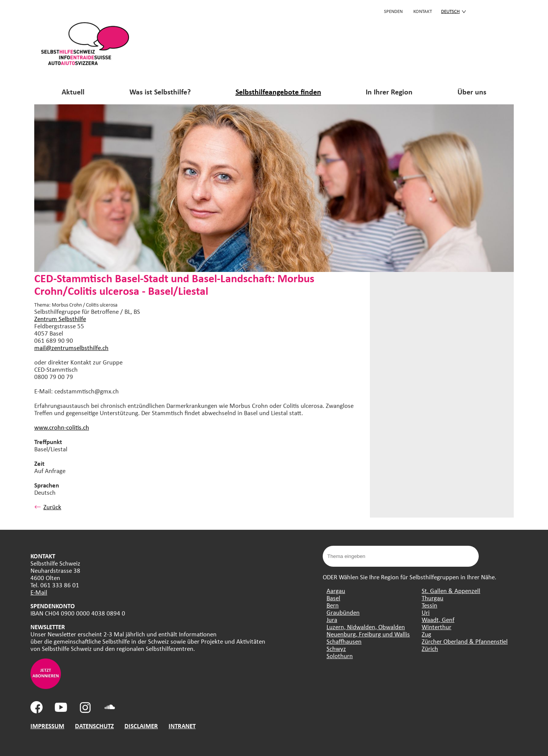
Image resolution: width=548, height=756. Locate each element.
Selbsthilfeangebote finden (278, 92)
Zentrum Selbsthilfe (60, 319)
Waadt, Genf (438, 619)
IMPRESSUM (47, 726)
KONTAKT (423, 11)
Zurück (48, 507)
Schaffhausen (344, 641)
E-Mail (39, 592)
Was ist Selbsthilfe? (160, 92)
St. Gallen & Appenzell (451, 591)
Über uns (472, 92)
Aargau (336, 591)
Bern (333, 605)
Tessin (429, 605)
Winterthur (436, 627)
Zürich (430, 648)
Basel (333, 598)
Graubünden (343, 612)
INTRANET (182, 726)
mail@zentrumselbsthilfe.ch (71, 348)
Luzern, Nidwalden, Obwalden (366, 627)
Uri (426, 612)
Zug (426, 634)
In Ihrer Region (389, 92)
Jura (332, 619)
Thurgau (433, 598)
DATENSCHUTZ (94, 726)
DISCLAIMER (141, 726)
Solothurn (340, 656)
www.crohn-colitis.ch (62, 427)
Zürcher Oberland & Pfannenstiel (465, 641)
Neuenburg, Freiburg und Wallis (368, 634)
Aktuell (73, 92)
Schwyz (336, 648)
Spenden (393, 11)
